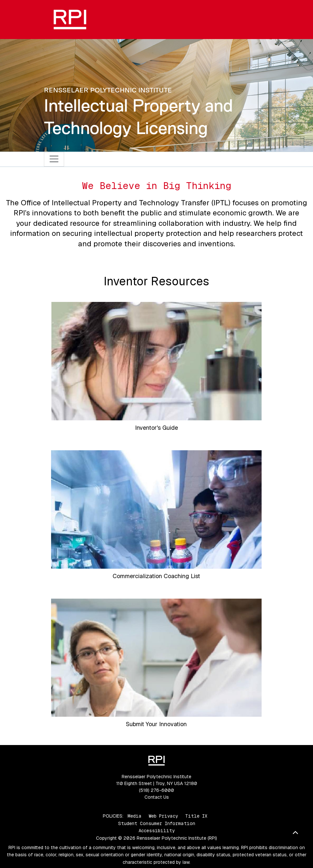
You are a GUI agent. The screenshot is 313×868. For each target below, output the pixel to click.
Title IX (196, 816)
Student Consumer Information (157, 823)
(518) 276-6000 (156, 790)
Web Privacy (163, 816)
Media (135, 816)
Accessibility (157, 831)
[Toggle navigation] (54, 159)
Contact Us (157, 797)
